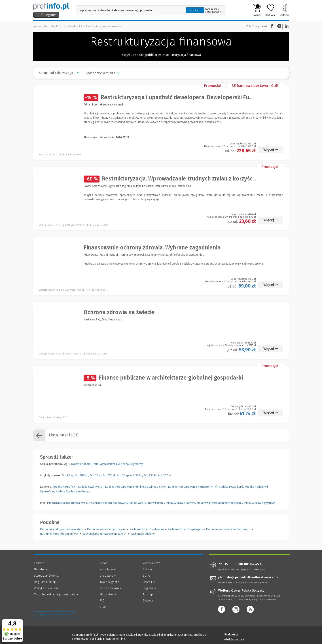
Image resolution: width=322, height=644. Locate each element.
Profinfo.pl (58, 26)
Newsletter (41, 569)
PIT (49, 503)
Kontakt (39, 563)
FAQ (102, 600)
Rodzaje (85, 464)
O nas (104, 563)
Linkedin (286, 26)
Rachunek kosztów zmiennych (59, 534)
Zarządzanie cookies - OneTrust (55, 614)
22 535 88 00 (228, 564)
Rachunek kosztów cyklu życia (106, 529)
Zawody (74, 464)
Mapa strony (108, 594)
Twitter (279, 26)
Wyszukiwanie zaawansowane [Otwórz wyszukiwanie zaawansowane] (214, 11)
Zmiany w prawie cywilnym (259, 503)
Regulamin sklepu (46, 582)
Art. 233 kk (150, 475)
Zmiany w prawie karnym (180, 503)
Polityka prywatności (47, 588)
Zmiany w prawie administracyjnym (219, 503)
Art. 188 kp (82, 475)
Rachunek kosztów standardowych (228, 529)
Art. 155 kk (109, 475)
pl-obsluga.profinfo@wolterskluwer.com (248, 577)
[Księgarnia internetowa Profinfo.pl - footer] (46, 635)
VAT (83, 503)
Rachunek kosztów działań (147, 529)
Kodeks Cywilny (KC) (91, 487)
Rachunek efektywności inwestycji (62, 529)
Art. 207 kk (165, 475)
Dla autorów (108, 576)
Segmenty (136, 464)
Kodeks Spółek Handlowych (73, 491)
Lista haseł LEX (56, 435)
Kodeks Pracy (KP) (231, 487)
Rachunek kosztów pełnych (185, 529)
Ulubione (271, 10)
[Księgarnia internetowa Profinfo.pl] (51, 6)
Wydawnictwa (108, 464)
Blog (103, 607)
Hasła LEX (76, 26)
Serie (95, 464)
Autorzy (123, 464)
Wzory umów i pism (150, 503)
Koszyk (257, 10)
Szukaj (195, 10)
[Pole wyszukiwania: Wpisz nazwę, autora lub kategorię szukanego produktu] (130, 10)
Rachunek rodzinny (142, 534)
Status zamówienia (46, 576)
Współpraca (107, 569)
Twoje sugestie (110, 582)
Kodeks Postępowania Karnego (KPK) (193, 487)
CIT (88, 503)
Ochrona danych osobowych (109, 503)
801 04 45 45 (254, 564)
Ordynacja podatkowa (66, 503)
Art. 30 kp (136, 475)
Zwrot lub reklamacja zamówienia (56, 594)
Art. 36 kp (123, 475)
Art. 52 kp (96, 475)
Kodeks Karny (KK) (64, 487)
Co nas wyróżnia (110, 588)
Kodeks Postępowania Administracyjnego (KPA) (136, 487)
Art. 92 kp (68, 475)
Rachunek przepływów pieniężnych (104, 534)
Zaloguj (284, 10)
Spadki (133, 503)
